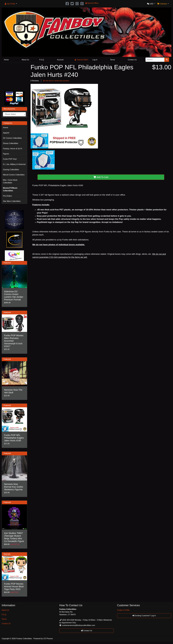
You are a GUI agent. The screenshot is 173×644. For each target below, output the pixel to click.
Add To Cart (101, 177)
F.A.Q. (42, 60)
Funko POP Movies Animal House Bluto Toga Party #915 (14, 586)
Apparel (6, 133)
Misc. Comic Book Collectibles (10, 181)
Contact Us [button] (86, 631)
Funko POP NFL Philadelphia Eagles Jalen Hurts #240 (14, 438)
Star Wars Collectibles (12, 201)
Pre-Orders (7, 196)
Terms (113, 60)
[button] (11, 4)
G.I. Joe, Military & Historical (14, 164)
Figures (6, 154)
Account (60, 60)
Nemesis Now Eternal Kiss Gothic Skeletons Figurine (14, 487)
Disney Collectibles (11, 143)
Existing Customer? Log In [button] (144, 616)
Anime (5, 128)
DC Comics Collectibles (12, 138)
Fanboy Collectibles (24, 639)
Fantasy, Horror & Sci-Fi (12, 149)
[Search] (155, 60)
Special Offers (81, 60)
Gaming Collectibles (11, 170)
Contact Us (132, 60)
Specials (7, 554)
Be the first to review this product (56, 81)
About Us (25, 60)
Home (6, 60)
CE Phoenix (48, 639)
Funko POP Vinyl (10, 159)
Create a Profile (123, 610)
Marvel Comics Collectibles (14, 175)
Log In (95, 60)
